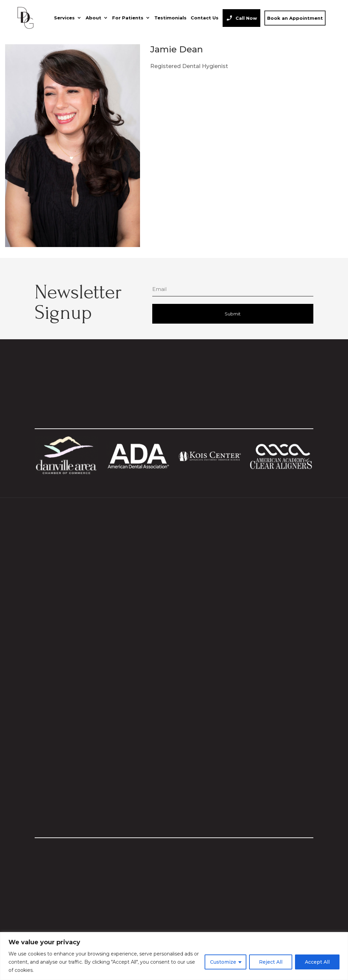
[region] (174, 956)
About (93, 18)
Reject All (271, 962)
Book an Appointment (295, 18)
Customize (223, 962)
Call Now (246, 18)
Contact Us (205, 18)
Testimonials (170, 18)
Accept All (317, 962)
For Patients (128, 18)
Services (64, 18)
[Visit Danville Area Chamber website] (66, 472)
